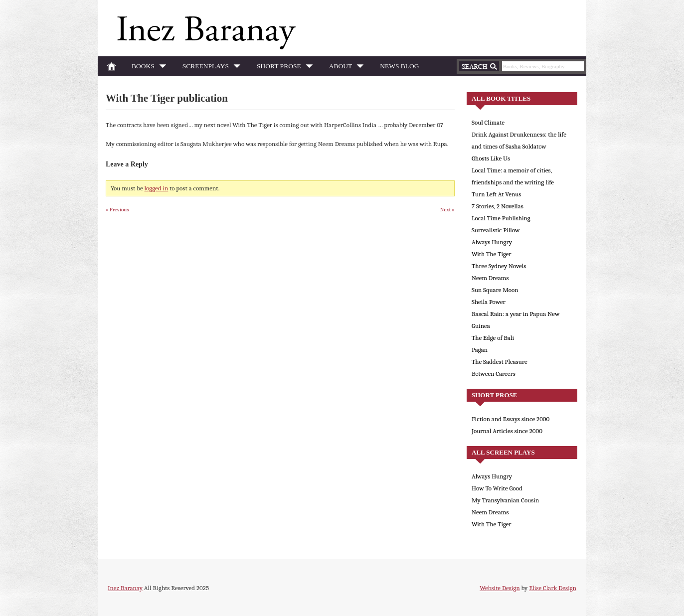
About (344, 68)
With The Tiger (492, 254)
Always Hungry (492, 242)
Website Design (500, 588)
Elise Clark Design (553, 588)
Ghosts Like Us (491, 158)
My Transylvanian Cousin (505, 500)
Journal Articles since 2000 (507, 431)
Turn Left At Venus (496, 194)
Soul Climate (488, 122)
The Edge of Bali (493, 338)
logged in (157, 188)
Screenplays (209, 68)
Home (112, 66)
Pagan (480, 350)
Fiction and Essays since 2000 (511, 419)
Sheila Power (489, 302)
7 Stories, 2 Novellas (498, 206)
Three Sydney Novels (499, 266)
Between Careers (494, 374)
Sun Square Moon (495, 290)
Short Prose (282, 68)
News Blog (399, 66)
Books (146, 68)
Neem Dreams (490, 278)
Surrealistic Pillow (496, 230)
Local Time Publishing (501, 218)
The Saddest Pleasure (500, 362)
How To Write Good (497, 488)
